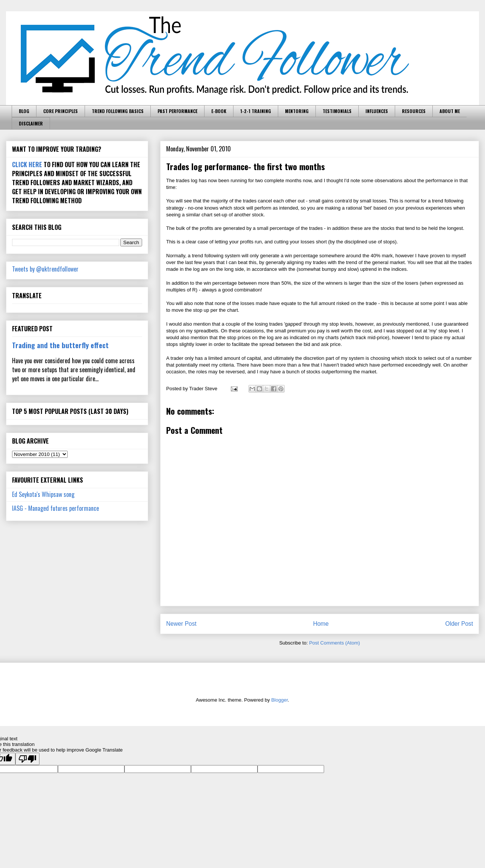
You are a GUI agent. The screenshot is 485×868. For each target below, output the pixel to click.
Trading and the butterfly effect (60, 345)
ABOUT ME (450, 111)
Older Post (459, 624)
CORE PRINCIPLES (61, 111)
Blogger (279, 700)
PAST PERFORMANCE (177, 111)
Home (321, 624)
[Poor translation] (27, 759)
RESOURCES (414, 111)
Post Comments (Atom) (334, 643)
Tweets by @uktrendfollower (45, 269)
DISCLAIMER (31, 123)
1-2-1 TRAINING (256, 111)
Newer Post (181, 624)
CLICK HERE (27, 165)
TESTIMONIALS (337, 111)
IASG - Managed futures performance (55, 508)
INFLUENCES (377, 111)
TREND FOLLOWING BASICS (118, 111)
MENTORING (297, 111)
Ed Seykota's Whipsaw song (43, 494)
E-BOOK (219, 111)
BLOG (24, 111)
